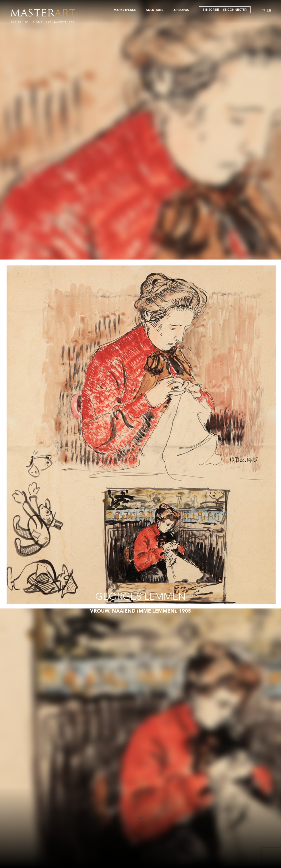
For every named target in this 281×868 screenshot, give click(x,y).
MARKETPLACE (125, 10)
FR (269, 10)
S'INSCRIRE (211, 10)
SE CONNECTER (235, 10)
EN (263, 10)
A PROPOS (181, 10)
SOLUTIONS (155, 10)
